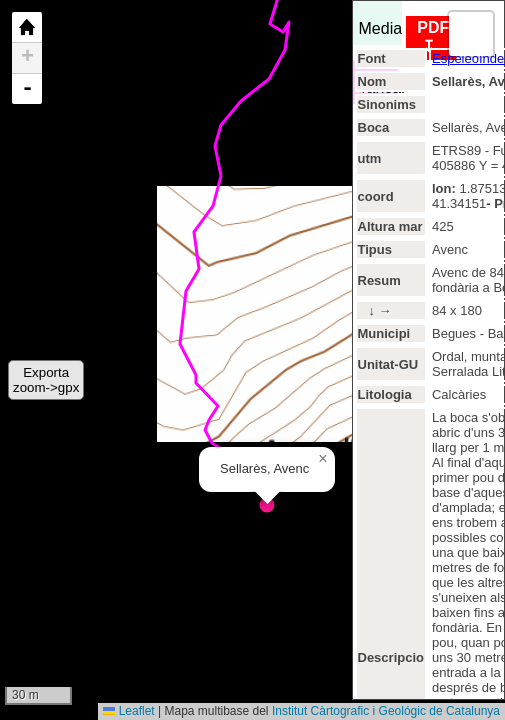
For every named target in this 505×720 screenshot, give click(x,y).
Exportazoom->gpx (46, 380)
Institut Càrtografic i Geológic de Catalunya (386, 711)
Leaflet (128, 711)
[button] (323, 459)
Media (381, 23)
